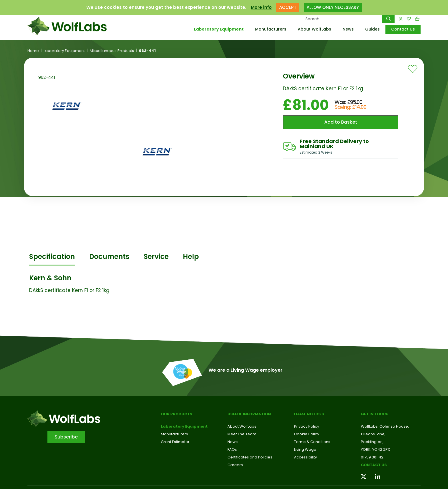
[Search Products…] (342, 19)
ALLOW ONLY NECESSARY (333, 7)
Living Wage (305, 449)
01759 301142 (372, 457)
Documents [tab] (109, 256)
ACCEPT (288, 7)
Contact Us (403, 29)
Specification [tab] (52, 256)
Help (191, 256)
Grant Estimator (175, 442)
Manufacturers (271, 29)
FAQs (232, 449)
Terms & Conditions (312, 442)
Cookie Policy (307, 434)
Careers (235, 465)
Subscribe (66, 437)
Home (33, 51)
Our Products (177, 414)
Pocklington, (372, 442)
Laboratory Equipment (219, 29)
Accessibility (305, 457)
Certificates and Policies (250, 457)
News (348, 29)
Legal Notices (309, 414)
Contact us (374, 465)
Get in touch (375, 414)
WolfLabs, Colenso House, (385, 426)
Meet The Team (242, 434)
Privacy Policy (307, 426)
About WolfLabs (314, 29)
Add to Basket (341, 122)
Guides (372, 29)
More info (261, 7)
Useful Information (249, 414)
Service (156, 256)
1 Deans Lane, (373, 434)
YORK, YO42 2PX (375, 449)
